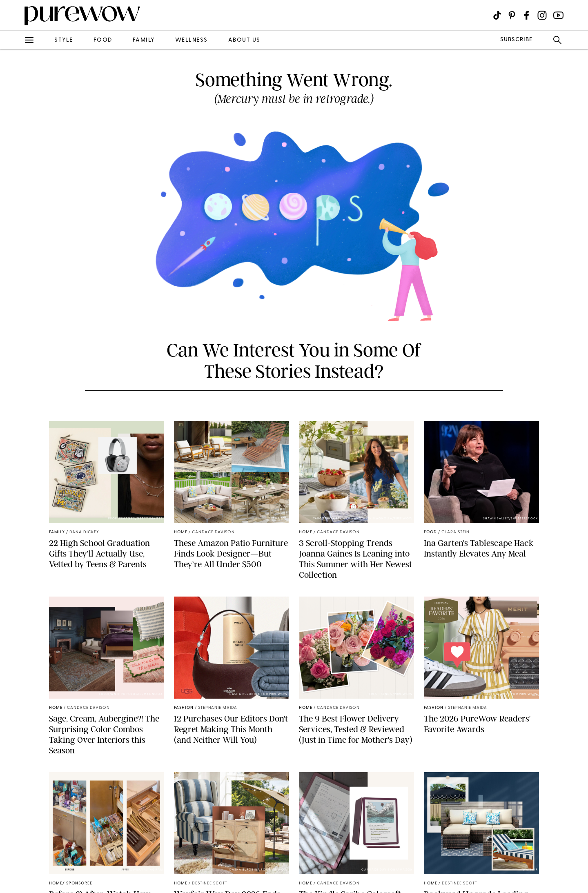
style (64, 40)
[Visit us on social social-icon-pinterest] (512, 15)
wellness (192, 40)
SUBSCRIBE (516, 40)
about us (244, 40)
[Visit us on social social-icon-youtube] (558, 15)
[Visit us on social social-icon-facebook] (527, 15)
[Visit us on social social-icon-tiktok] (497, 15)
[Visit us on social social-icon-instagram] (542, 15)
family (144, 40)
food (103, 40)
